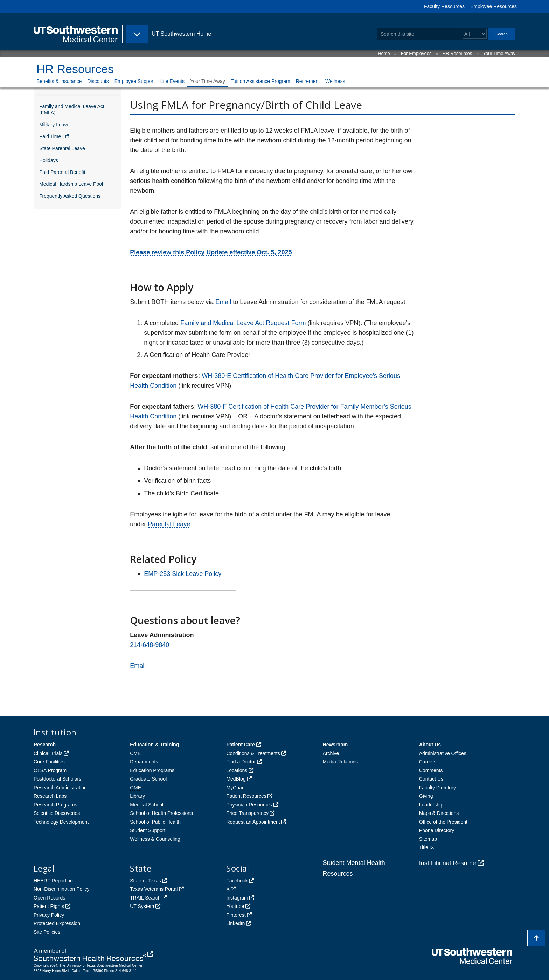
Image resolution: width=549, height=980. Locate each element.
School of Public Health (155, 822)
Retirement (308, 81)
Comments (431, 770)
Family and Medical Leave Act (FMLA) (72, 110)
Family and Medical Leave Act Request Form (243, 323)
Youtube (235, 906)
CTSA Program (50, 770)
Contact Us (431, 779)
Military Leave (54, 125)
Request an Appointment (253, 822)
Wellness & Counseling (155, 839)
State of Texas (145, 881)
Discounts (98, 81)
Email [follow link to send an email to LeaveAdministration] (223, 302)
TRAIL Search (145, 898)
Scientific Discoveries (57, 813)
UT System (142, 906)
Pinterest (236, 915)
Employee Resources (494, 6)
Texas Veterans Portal (154, 889)
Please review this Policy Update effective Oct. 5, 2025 (211, 252)
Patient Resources (246, 796)
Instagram (237, 898)
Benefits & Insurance (59, 81)
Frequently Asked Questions (70, 196)
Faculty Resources (444, 6)
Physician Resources (249, 805)
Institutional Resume (448, 863)
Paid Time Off (54, 136)
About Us (430, 745)
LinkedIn (235, 923)
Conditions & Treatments (253, 753)
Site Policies (47, 932)
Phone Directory (437, 830)
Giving (426, 796)
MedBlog (236, 779)
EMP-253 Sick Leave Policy (183, 574)
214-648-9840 (150, 645)
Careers (428, 762)
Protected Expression (57, 923)
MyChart (235, 788)
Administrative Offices (443, 753)
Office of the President (443, 822)
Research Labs (50, 796)
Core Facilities (49, 762)
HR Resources (457, 53)
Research (45, 745)
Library (137, 796)
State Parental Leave (62, 148)
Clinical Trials (48, 753)
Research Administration (60, 788)
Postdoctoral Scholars (57, 779)
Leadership (431, 805)
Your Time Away (499, 53)
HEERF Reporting (53, 881)
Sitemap (428, 839)
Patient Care (241, 745)
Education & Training (154, 745)
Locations (237, 770)
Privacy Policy (49, 915)
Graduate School (148, 779)
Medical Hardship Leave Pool (71, 184)
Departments (144, 762)
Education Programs (152, 770)
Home (384, 53)
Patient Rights (49, 906)
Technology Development (61, 822)
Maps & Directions (439, 813)
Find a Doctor (241, 762)
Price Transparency (247, 813)
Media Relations (340, 762)
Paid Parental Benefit (62, 172)
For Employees (416, 53)
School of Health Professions (161, 813)
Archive (331, 753)
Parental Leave (169, 524)
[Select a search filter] (475, 34)
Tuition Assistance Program (260, 81)
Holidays (49, 160)
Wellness (335, 81)
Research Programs (55, 805)
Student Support (148, 830)
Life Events (172, 81)
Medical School (147, 805)
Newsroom (335, 745)
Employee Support (135, 81)
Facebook (237, 881)
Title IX (427, 847)
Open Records (49, 898)
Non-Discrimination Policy (62, 889)
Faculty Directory (437, 788)
